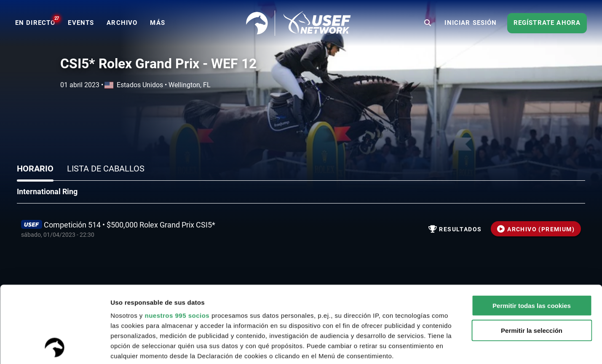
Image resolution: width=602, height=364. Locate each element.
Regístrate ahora (547, 23)
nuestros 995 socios (177, 244)
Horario (35, 169)
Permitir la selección (532, 258)
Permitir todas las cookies (532, 234)
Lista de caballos (106, 169)
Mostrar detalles (453, 347)
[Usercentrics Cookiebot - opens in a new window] (55, 348)
